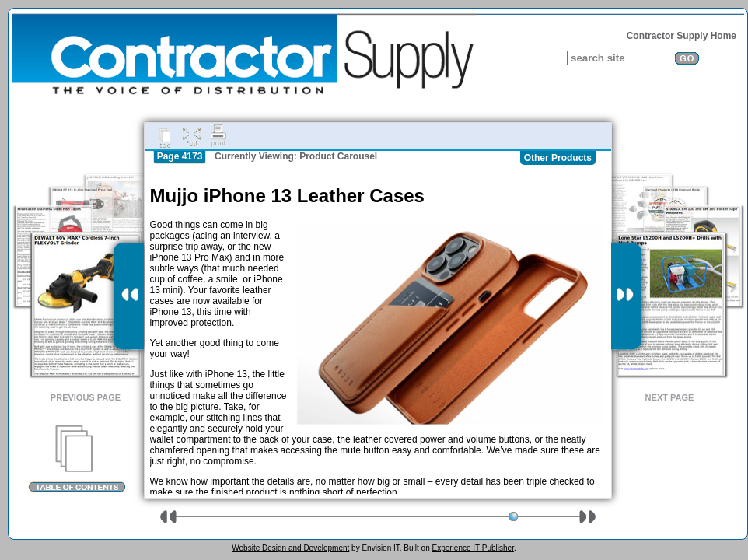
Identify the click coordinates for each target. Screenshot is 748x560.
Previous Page (86, 397)
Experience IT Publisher (472, 548)
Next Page (670, 397)
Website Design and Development (290, 548)
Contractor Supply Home (682, 36)
